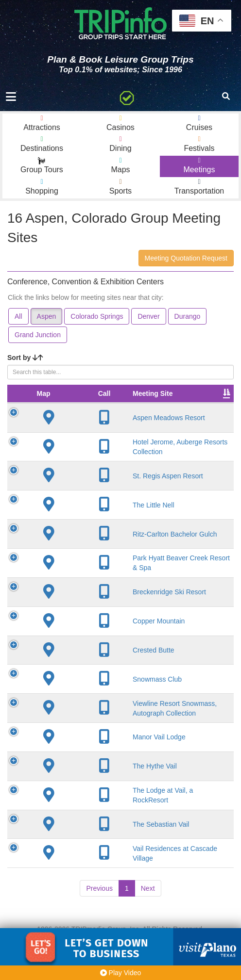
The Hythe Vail (93, 802)
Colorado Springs (97, 316)
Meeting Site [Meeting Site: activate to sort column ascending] (91, 403)
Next (148, 925)
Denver (148, 316)
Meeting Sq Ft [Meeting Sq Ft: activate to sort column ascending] (202, 398)
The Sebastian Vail (99, 860)
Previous (99, 925)
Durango (188, 316)
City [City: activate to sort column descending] (147, 403)
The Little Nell (92, 523)
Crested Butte (92, 668)
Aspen (47, 316)
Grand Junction (38, 335)
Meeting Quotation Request (186, 258)
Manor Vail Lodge (97, 773)
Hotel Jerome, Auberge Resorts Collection (96, 461)
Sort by (25, 358)
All (18, 316)
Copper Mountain (97, 639)
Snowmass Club (95, 697)
